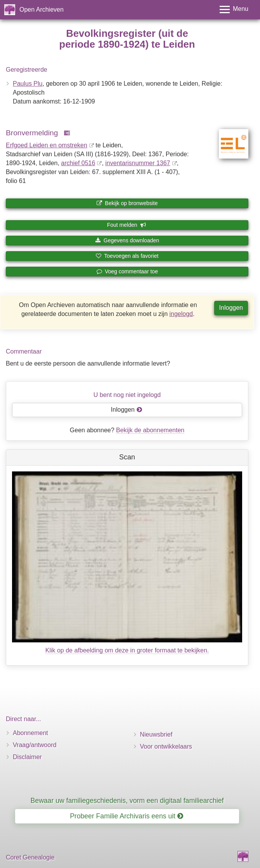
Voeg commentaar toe (127, 271)
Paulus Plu (28, 84)
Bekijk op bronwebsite (127, 203)
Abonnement (30, 733)
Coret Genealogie (30, 857)
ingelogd (181, 314)
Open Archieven (42, 9)
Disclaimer (27, 757)
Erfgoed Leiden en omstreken (47, 145)
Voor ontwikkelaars (166, 746)
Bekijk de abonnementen (150, 430)
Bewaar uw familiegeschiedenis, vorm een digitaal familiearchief (127, 801)
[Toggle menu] (234, 9)
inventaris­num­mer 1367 (138, 163)
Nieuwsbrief (156, 734)
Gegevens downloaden (127, 240)
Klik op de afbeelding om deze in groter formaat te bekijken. (127, 650)
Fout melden (127, 225)
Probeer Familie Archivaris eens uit (127, 816)
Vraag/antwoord (35, 745)
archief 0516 (78, 163)
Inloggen (231, 308)
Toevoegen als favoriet (127, 256)
